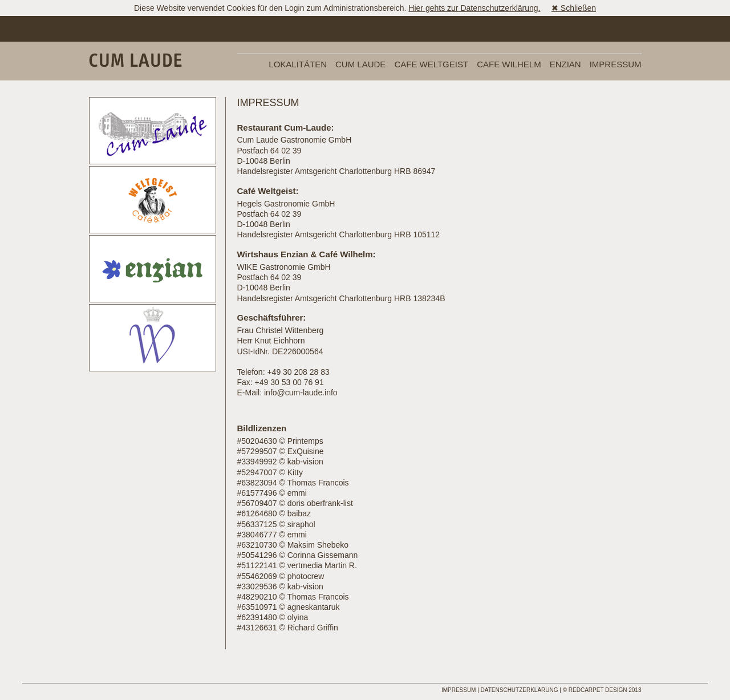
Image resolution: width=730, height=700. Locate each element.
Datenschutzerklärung (520, 690)
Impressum (616, 64)
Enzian (565, 64)
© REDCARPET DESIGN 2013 (602, 690)
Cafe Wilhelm (509, 64)
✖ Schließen (574, 8)
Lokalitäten (298, 64)
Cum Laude (360, 64)
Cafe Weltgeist (431, 64)
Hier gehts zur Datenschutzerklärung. (474, 8)
